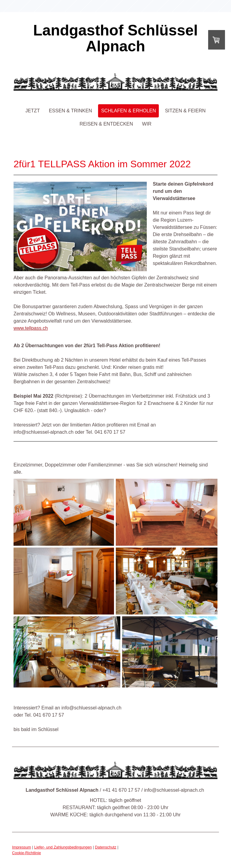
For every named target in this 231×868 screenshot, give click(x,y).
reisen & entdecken (106, 124)
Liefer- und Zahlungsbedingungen (63, 847)
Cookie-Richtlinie (26, 853)
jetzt (32, 111)
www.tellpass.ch (31, 328)
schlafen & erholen (128, 111)
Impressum (22, 847)
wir (147, 124)
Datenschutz (106, 847)
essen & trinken (70, 111)
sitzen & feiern (185, 111)
